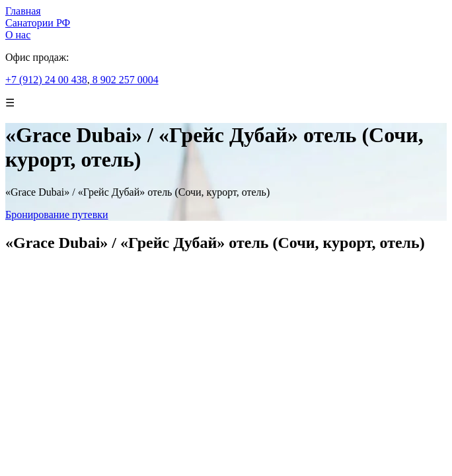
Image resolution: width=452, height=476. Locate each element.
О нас (18, 35)
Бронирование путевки (57, 215)
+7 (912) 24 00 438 (46, 80)
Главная (23, 11)
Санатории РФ (38, 23)
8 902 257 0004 (124, 80)
